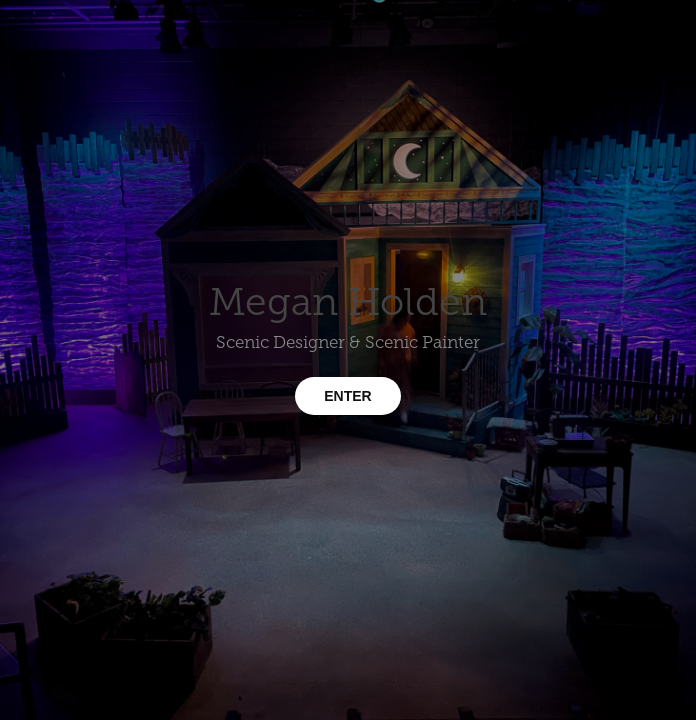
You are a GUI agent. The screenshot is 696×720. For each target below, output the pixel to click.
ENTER (347, 396)
